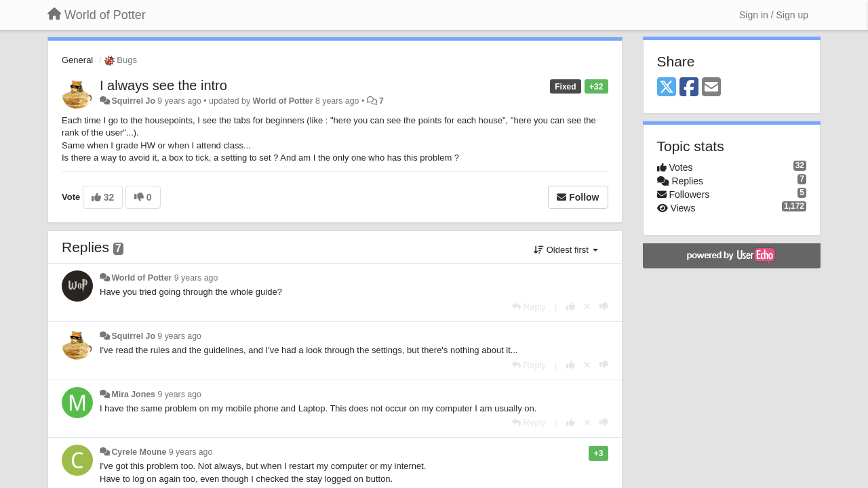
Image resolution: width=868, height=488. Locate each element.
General (77, 60)
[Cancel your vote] (587, 307)
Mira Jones (133, 394)
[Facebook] (689, 88)
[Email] (711, 88)
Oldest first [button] (566, 250)
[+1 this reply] (571, 307)
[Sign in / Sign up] (774, 15)
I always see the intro (163, 85)
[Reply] (529, 307)
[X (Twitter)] (667, 88)
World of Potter (283, 101)
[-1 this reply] (604, 307)
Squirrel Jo (133, 101)
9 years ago (196, 278)
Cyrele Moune (139, 452)
